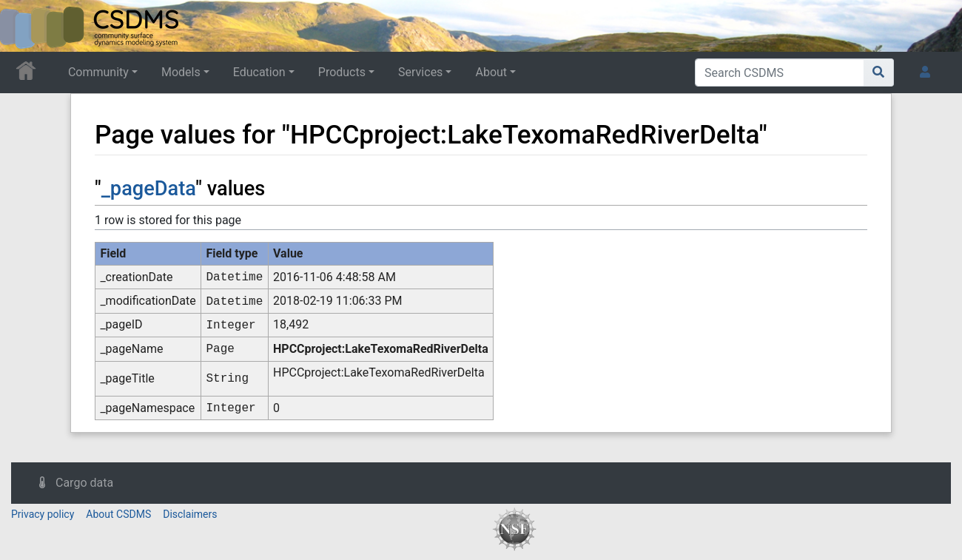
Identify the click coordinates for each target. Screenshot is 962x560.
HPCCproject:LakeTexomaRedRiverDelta (381, 349)
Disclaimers (190, 514)
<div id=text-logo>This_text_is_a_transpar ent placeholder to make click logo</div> (24, 26)
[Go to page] (879, 72)
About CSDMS (118, 514)
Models (181, 72)
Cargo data (84, 483)
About (491, 72)
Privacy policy (43, 514)
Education (259, 72)
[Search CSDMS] (780, 72)
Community (98, 72)
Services (420, 72)
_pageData (149, 189)
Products (342, 72)
